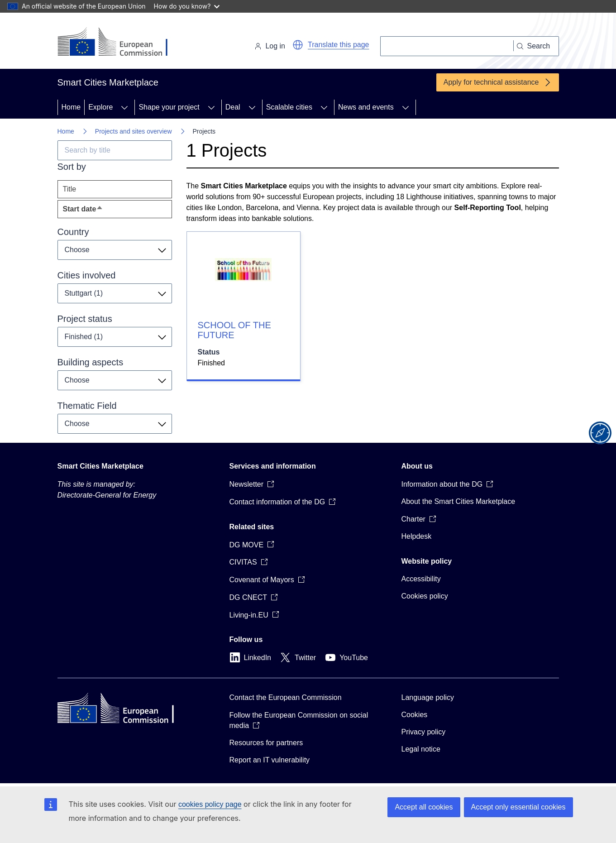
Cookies (415, 715)
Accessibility (421, 579)
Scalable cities (289, 107)
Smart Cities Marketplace (100, 466)
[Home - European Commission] (120, 43)
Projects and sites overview (134, 131)
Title (70, 189)
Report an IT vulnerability (270, 760)
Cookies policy (425, 596)
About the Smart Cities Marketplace (458, 501)
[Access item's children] (124, 107)
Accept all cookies (424, 807)
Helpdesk (417, 536)
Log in (270, 46)
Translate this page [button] (338, 45)
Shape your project (169, 107)
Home (71, 107)
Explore (100, 107)
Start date (100, 211)
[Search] (447, 46)
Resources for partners (266, 743)
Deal (233, 107)
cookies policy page (210, 804)
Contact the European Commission (286, 697)
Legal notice (421, 749)
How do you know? (187, 6)
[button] (298, 45)
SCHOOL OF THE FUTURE (234, 330)
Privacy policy (424, 732)
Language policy (428, 697)
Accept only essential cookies (518, 807)
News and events (366, 107)
